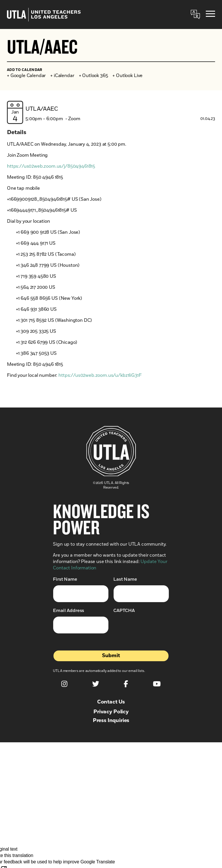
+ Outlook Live (127, 76)
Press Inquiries (111, 721)
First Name (65, 579)
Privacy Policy (111, 712)
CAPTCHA (124, 611)
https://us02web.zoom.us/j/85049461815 (51, 166)
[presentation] (157, 628)
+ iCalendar (62, 76)
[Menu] (210, 15)
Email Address (69, 610)
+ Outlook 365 (94, 76)
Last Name (125, 579)
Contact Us (111, 702)
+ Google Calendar (26, 76)
